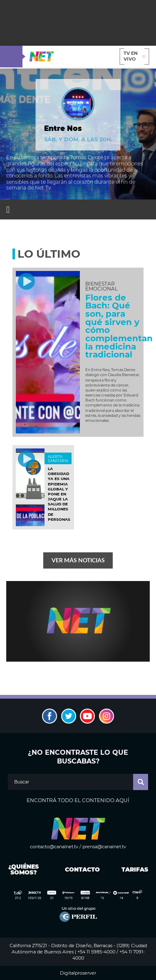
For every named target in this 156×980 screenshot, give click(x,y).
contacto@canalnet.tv (54, 847)
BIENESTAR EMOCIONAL (102, 286)
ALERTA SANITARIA (58, 458)
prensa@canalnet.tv (104, 847)
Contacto (80, 869)
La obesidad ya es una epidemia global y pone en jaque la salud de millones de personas (59, 494)
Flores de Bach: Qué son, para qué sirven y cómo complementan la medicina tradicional (119, 326)
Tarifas (135, 869)
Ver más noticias (78, 560)
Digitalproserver (78, 973)
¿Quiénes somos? (24, 869)
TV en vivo (135, 56)
